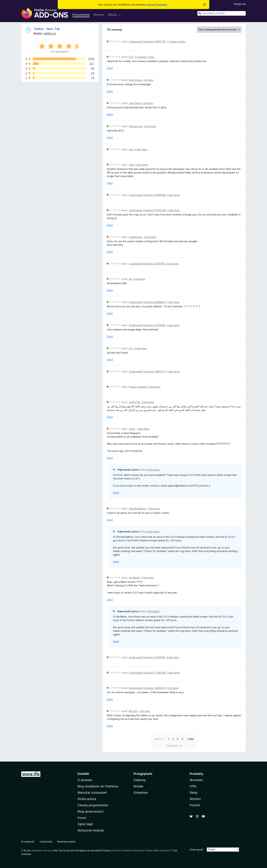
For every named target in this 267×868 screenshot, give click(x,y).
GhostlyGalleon (138, 509)
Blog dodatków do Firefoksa (98, 786)
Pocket (195, 805)
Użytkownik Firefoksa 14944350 (147, 688)
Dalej (191, 739)
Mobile (138, 786)
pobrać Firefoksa (157, 5)
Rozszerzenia (81, 15)
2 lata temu (150, 126)
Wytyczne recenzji (91, 830)
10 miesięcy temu (144, 57)
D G (131, 57)
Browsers (196, 780)
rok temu (148, 80)
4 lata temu (154, 387)
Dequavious (136, 126)
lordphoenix (136, 237)
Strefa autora (87, 799)
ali (130, 279)
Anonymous (135, 80)
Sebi (131, 165)
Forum (82, 818)
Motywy (99, 15)
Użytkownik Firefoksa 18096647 (147, 302)
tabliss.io (50, 33)
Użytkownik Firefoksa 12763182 (147, 264)
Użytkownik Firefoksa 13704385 (147, 325)
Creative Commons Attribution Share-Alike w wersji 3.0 (142, 850)
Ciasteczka (46, 842)
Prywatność (28, 842)
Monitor (195, 799)
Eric (131, 348)
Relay (194, 793)
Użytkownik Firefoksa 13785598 (147, 210)
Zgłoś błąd (85, 824)
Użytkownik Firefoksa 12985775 (147, 372)
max (131, 149)
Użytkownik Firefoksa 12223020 (147, 657)
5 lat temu (173, 688)
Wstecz (159, 739)
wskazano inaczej (41, 850)
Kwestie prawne (66, 842)
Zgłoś (110, 68)
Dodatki (83, 774)
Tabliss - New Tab (47, 29)
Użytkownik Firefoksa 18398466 (147, 195)
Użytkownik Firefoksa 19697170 (147, 42)
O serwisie (85, 780)
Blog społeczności (90, 811)
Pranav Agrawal (138, 387)
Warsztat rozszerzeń (92, 793)
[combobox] (222, 13)
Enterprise (141, 793)
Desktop (140, 780)
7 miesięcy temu (176, 42)
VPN (193, 786)
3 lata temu (150, 237)
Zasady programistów (93, 805)
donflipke (134, 578)
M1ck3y (133, 711)
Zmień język (197, 850)
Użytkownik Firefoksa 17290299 (147, 673)
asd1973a (134, 402)
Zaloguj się (240, 4)
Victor (132, 429)
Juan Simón (135, 103)
